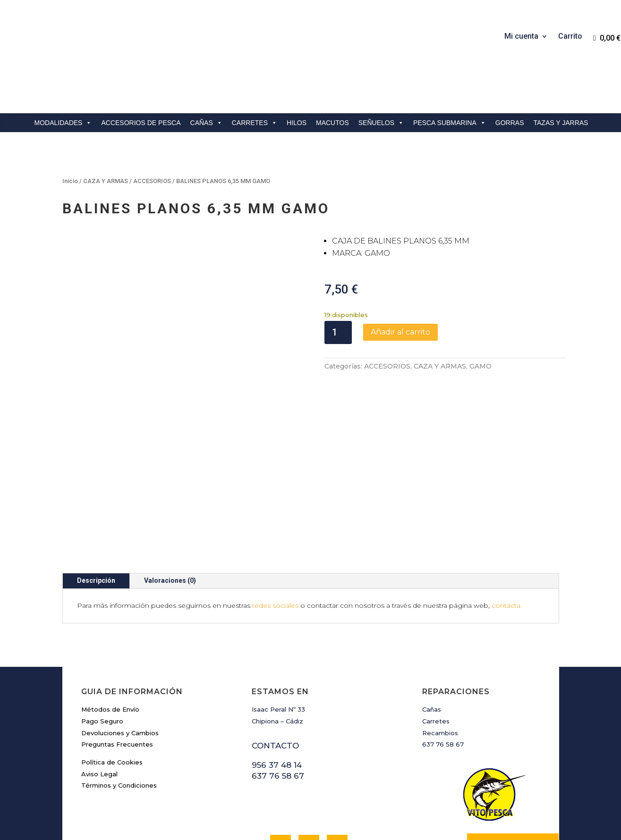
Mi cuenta (521, 37)
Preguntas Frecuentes (117, 744)
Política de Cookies (112, 762)
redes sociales (275, 605)
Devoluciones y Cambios (120, 733)
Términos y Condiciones (119, 785)
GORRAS (510, 123)
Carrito (570, 37)
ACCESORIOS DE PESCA (141, 123)
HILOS (297, 123)
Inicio (70, 181)
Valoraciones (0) (170, 580)
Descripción (96, 580)
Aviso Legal (99, 774)
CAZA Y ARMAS (106, 181)
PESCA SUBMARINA (450, 123)
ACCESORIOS (152, 181)
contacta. (507, 605)
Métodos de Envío (110, 709)
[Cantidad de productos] (338, 332)
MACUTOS (332, 123)
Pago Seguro (102, 721)
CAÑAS (206, 123)
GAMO (481, 366)
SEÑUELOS (381, 123)
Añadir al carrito (400, 332)
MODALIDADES (63, 123)
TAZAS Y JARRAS (561, 123)
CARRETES (255, 123)
